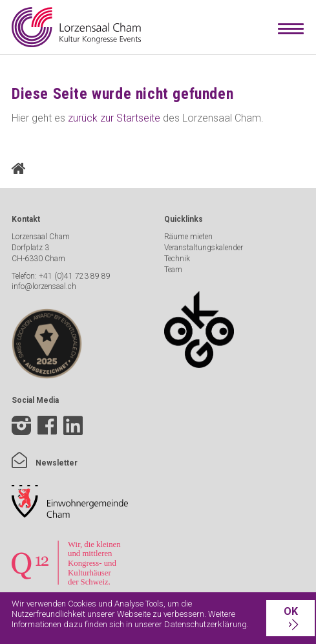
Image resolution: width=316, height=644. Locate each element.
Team (173, 270)
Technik (177, 259)
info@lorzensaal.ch (44, 286)
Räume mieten (188, 237)
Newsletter (45, 463)
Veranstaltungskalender (204, 248)
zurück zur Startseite (114, 118)
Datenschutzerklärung (205, 624)
